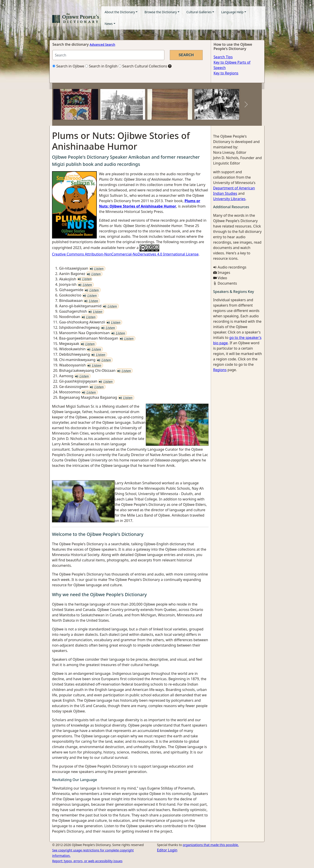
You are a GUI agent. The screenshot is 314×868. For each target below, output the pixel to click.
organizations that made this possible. (211, 845)
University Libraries (229, 199)
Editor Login (167, 850)
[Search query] (108, 55)
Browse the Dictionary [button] (161, 12)
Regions (220, 370)
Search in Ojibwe (68, 66)
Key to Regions (226, 73)
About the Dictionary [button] (120, 12)
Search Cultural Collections (143, 66)
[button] (68, 104)
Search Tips (223, 57)
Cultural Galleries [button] (199, 12)
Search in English (101, 66)
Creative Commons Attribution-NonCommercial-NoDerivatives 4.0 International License (125, 254)
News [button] (109, 24)
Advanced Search (102, 44)
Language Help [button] (232, 12)
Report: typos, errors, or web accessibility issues (87, 861)
